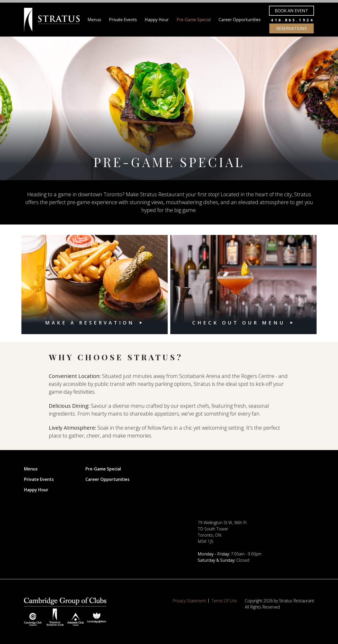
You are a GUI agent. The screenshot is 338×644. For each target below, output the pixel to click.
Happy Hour (157, 20)
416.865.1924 (292, 20)
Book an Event (292, 11)
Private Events (123, 20)
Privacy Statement (189, 601)
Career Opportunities (240, 20)
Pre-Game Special (194, 20)
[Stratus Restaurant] (52, 20)
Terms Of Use (224, 601)
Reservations (292, 28)
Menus (94, 20)
